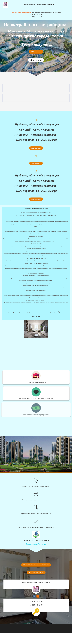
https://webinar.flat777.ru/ (36, 544)
